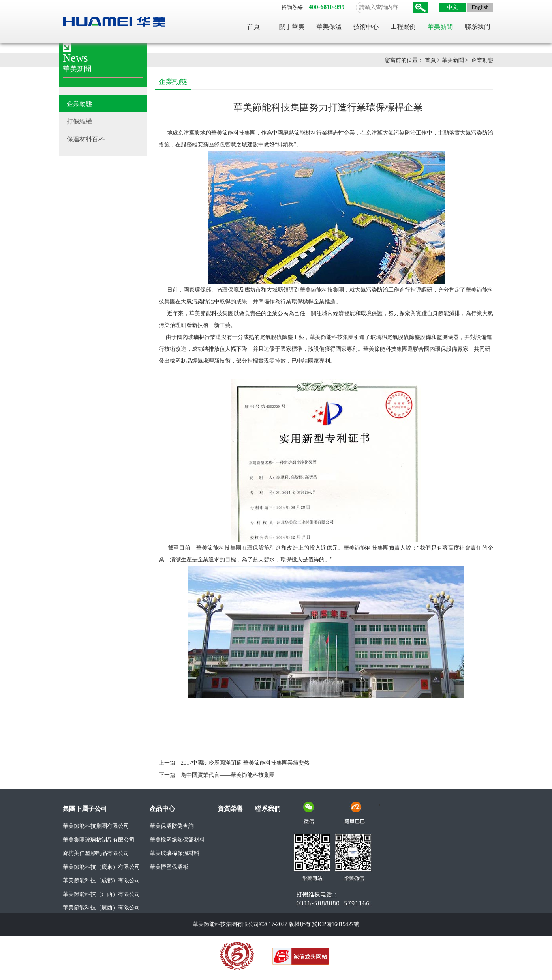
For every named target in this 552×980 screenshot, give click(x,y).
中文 (452, 7)
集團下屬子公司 (85, 809)
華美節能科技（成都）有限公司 (101, 880)
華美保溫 (329, 27)
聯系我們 (477, 27)
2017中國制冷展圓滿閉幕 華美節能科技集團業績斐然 (245, 763)
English (480, 7)
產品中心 (162, 809)
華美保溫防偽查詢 (172, 826)
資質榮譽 (230, 809)
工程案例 (403, 27)
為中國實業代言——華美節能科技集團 (228, 775)
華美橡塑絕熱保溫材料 (177, 840)
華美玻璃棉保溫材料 (175, 853)
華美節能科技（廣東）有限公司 (101, 867)
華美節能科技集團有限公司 (96, 826)
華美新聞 (440, 27)
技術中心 (366, 27)
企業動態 (482, 60)
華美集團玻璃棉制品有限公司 (99, 840)
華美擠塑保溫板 (169, 867)
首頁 (253, 27)
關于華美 (292, 27)
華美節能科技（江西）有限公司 (101, 894)
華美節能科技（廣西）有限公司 (101, 908)
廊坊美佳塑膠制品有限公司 (96, 853)
